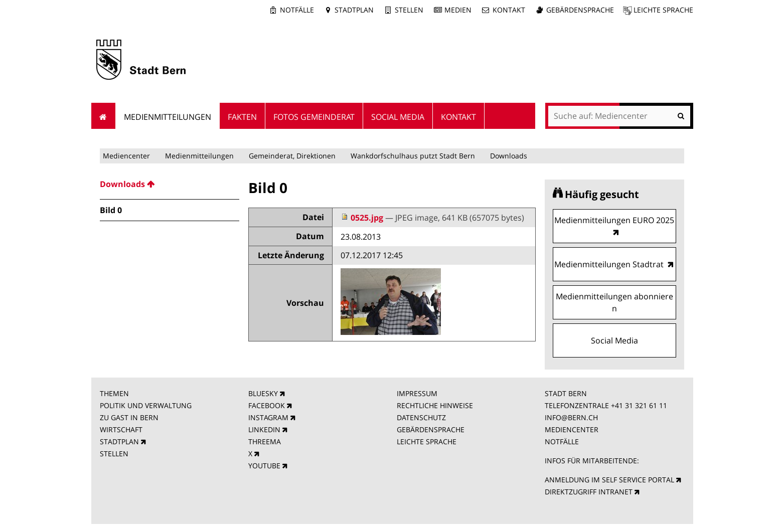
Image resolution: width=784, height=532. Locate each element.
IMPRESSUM (417, 393)
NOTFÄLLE (562, 441)
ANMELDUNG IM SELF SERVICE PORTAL (609, 480)
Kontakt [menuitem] (458, 117)
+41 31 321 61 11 (639, 405)
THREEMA (265, 441)
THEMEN (114, 393)
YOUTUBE (264, 466)
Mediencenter (126, 156)
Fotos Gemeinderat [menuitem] (314, 117)
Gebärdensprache (580, 10)
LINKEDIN (264, 429)
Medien (458, 10)
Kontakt (509, 10)
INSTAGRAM (268, 417)
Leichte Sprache (663, 10)
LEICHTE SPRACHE (427, 441)
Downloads (509, 156)
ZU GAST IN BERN (129, 417)
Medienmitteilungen (199, 156)
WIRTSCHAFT (121, 429)
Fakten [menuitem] (242, 117)
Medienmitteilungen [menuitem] (168, 117)
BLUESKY (263, 393)
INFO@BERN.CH (571, 417)
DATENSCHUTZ (421, 417)
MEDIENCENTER (572, 429)
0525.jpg (363, 218)
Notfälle (297, 10)
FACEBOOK (267, 405)
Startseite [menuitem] (104, 116)
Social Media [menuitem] (398, 117)
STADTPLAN (119, 441)
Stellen (409, 10)
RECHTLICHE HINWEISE (435, 405)
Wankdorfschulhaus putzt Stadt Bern (413, 156)
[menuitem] (170, 184)
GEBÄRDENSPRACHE (431, 429)
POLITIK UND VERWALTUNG (146, 405)
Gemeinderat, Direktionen (292, 156)
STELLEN (114, 454)
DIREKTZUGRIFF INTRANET (589, 492)
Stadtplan (354, 10)
